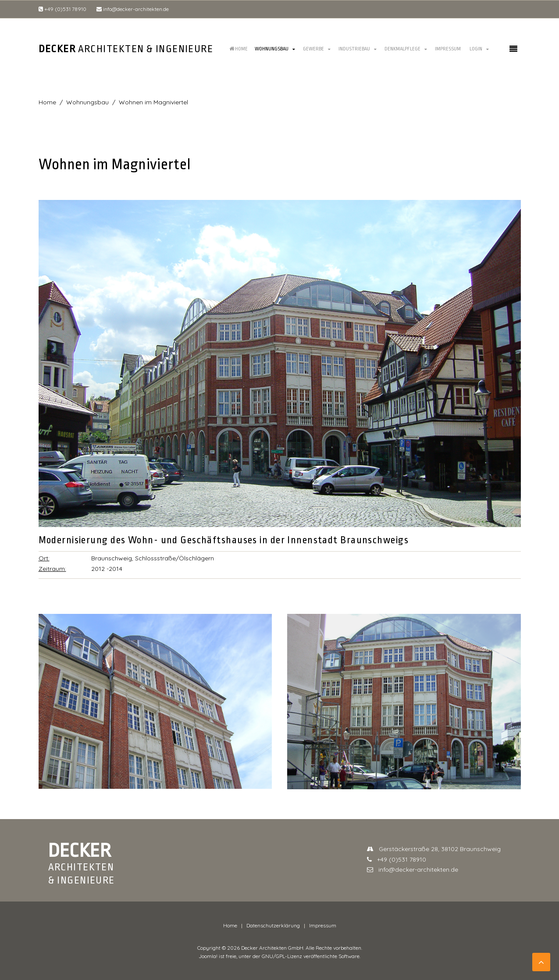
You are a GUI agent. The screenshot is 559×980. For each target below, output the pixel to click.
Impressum (448, 49)
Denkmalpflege (402, 49)
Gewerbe (313, 49)
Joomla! (208, 956)
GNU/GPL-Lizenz (282, 956)
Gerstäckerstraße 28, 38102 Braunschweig (434, 849)
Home (239, 49)
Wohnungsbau (272, 49)
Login (476, 49)
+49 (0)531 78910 (62, 9)
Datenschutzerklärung (273, 925)
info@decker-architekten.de (133, 9)
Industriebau (354, 49)
